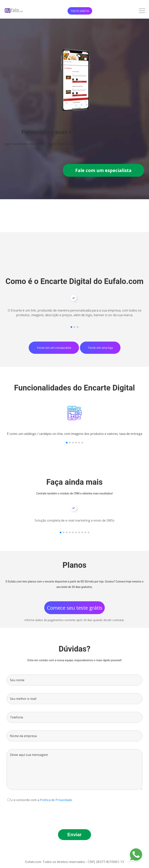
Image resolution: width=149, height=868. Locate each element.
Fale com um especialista (103, 170)
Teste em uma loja (100, 348)
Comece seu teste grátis (74, 608)
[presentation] (36, 814)
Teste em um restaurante (54, 348)
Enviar (74, 835)
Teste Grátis (80, 11)
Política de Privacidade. (56, 800)
